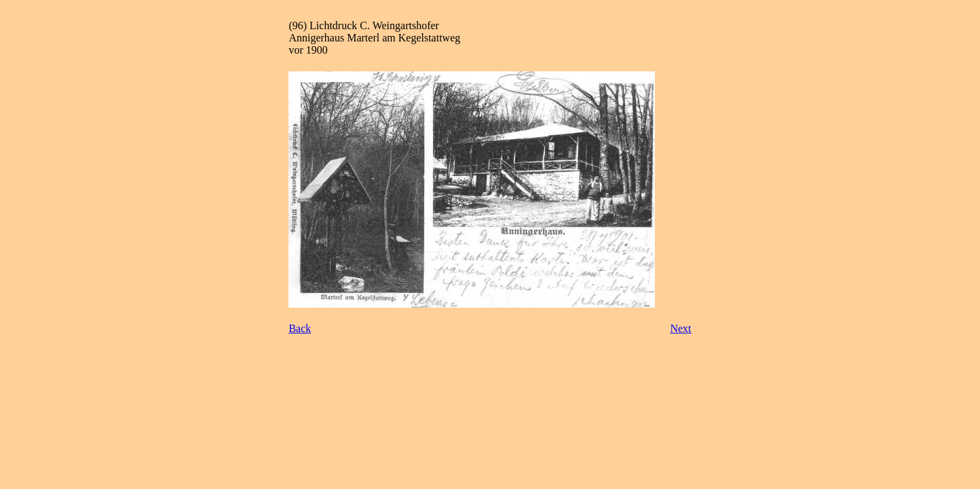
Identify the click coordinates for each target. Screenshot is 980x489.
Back (300, 328)
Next (680, 328)
